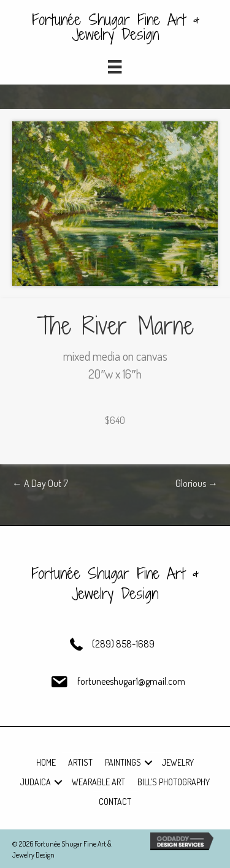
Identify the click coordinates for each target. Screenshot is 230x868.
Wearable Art (98, 782)
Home (46, 762)
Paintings (123, 762)
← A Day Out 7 (40, 483)
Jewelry (178, 762)
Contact (115, 802)
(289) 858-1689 (123, 644)
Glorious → (197, 483)
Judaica (36, 782)
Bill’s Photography (174, 782)
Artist (80, 762)
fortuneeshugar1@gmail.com (131, 681)
